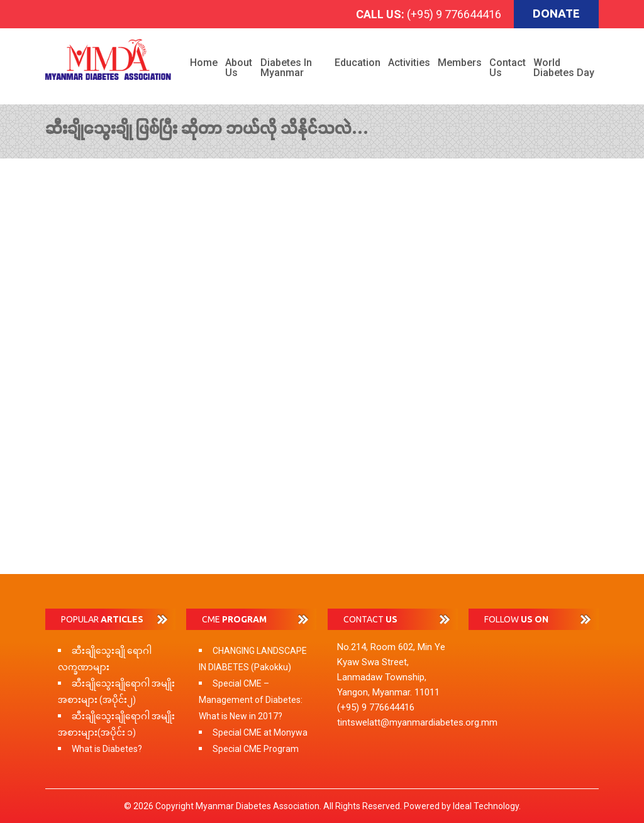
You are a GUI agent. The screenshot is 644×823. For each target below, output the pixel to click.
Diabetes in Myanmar (286, 68)
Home (204, 63)
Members (460, 63)
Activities (409, 63)
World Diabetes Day (564, 68)
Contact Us (508, 68)
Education (358, 63)
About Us (239, 68)
